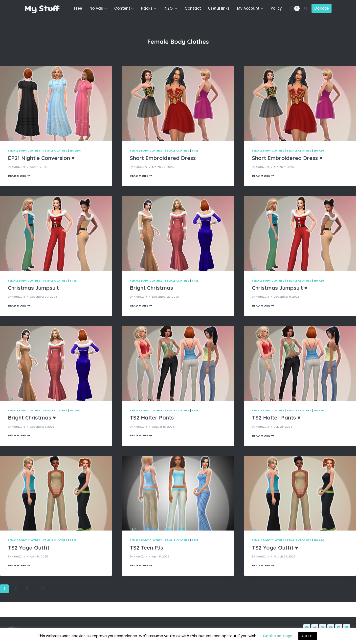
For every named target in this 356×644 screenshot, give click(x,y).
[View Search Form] (306, 8)
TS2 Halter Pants (152, 418)
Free (78, 8)
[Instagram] (323, 628)
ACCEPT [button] (308, 636)
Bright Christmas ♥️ (32, 418)
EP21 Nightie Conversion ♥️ (41, 158)
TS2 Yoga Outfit (29, 548)
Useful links (219, 8)
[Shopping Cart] (294, 8)
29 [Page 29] (43, 589)
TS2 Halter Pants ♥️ (276, 418)
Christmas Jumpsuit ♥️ (280, 288)
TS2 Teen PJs (146, 548)
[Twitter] (315, 628)
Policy (276, 8)
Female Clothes (55, 151)
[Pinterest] (339, 628)
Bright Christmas (151, 288)
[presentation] (56, 104)
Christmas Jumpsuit (33, 288)
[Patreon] (347, 628)
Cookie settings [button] (278, 636)
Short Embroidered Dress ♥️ (287, 158)
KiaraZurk (18, 167)
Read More (19, 176)
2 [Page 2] (16, 589)
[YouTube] (331, 628)
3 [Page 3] (27, 589)
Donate (322, 8)
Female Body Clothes (24, 151)
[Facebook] (307, 628)
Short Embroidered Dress (163, 158)
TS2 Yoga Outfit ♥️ (275, 548)
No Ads (75, 151)
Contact (193, 8)
